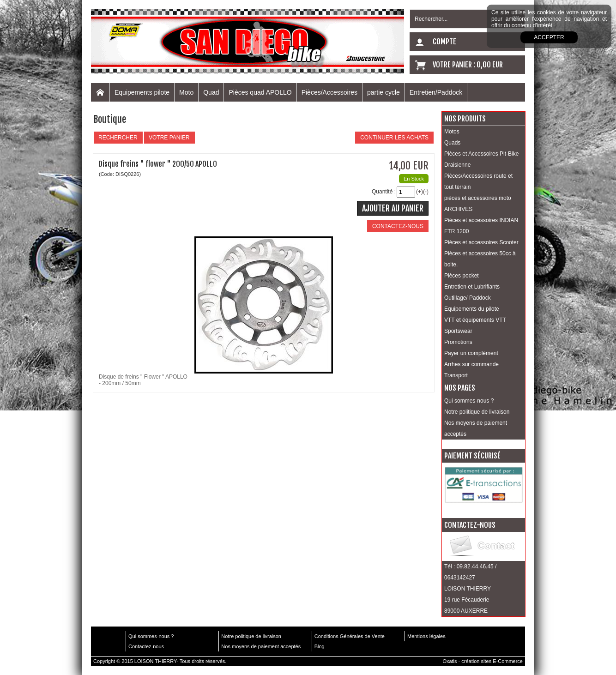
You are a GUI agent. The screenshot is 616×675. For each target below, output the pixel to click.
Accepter (549, 37)
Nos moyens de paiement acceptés (476, 428)
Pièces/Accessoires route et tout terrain (478, 181)
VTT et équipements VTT (475, 320)
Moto (186, 92)
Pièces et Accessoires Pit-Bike (481, 154)
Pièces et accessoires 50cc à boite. (480, 259)
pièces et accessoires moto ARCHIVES (478, 204)
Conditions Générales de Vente (350, 636)
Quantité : (384, 192)
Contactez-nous (146, 646)
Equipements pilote (142, 92)
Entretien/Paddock (436, 92)
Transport (456, 375)
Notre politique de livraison (477, 412)
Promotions (458, 342)
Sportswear (458, 331)
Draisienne (457, 165)
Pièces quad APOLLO (260, 92)
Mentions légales (426, 636)
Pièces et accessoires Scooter (481, 242)
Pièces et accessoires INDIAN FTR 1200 (481, 226)
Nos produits (465, 119)
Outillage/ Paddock (468, 298)
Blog (320, 646)
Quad (211, 92)
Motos (452, 132)
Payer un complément (471, 353)
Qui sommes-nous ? (469, 401)
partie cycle (383, 92)
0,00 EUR (490, 65)
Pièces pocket (462, 276)
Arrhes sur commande (471, 364)
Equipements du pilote (472, 309)
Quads (452, 143)
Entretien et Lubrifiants (472, 287)
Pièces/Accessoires (329, 92)
